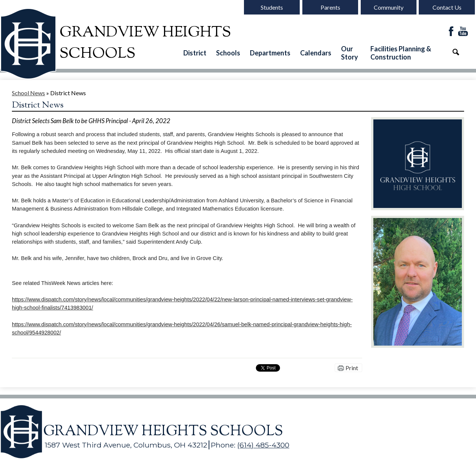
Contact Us (447, 7)
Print (352, 368)
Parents (330, 7)
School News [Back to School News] (28, 93)
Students (272, 7)
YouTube (463, 32)
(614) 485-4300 (263, 445)
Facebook (451, 32)
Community (389, 7)
